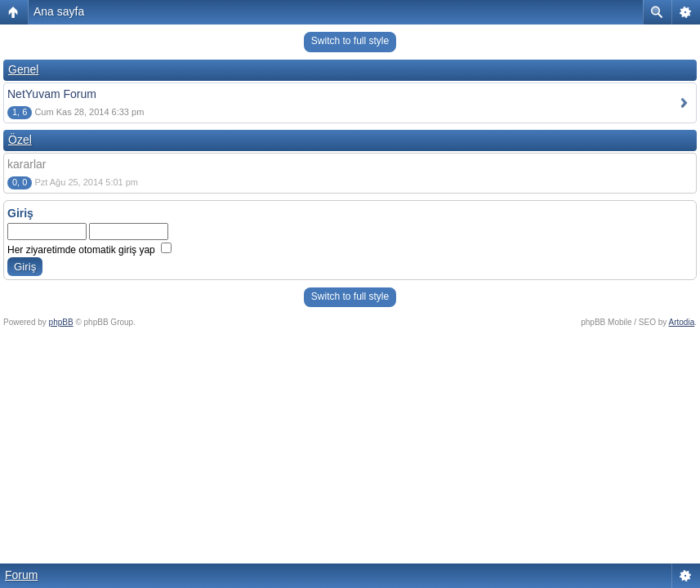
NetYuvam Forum (52, 94)
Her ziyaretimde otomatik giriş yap (89, 250)
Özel (20, 140)
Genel (23, 69)
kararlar (27, 164)
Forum (21, 575)
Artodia (682, 322)
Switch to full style (350, 41)
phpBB (61, 322)
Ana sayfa (59, 11)
